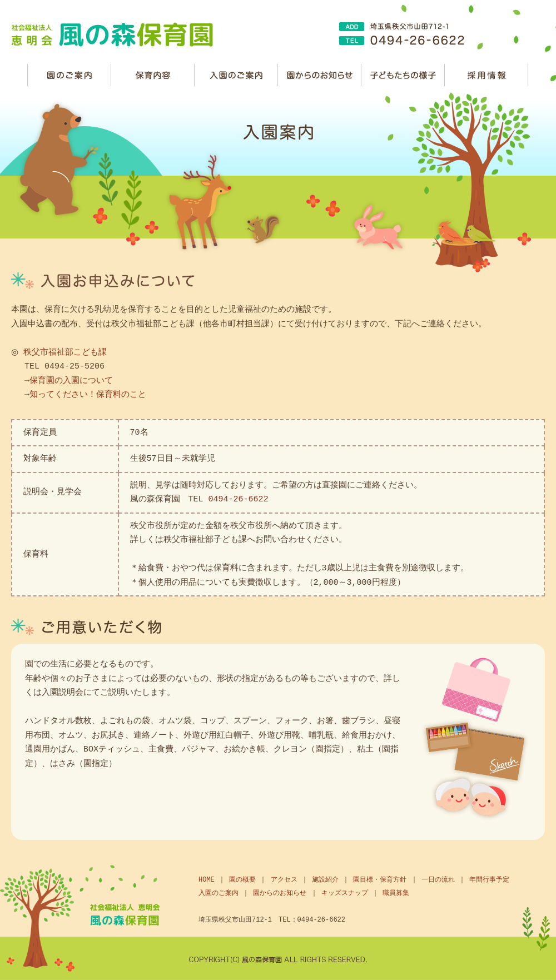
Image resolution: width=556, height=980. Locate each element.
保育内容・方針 (153, 75)
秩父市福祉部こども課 (63, 352)
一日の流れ (438, 880)
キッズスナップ (345, 893)
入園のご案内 (236, 75)
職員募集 (487, 75)
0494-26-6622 (239, 499)
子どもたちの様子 (403, 75)
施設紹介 (325, 880)
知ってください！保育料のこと (88, 395)
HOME (207, 880)
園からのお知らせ (320, 75)
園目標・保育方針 (380, 880)
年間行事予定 (489, 880)
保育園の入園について (71, 381)
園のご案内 (69, 75)
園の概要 (242, 880)
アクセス (284, 880)
